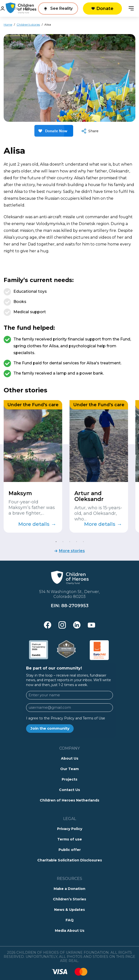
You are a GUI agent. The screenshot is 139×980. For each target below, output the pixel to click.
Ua (16, 8)
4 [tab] (76, 541)
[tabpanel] (33, 466)
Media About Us (70, 931)
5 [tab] (83, 541)
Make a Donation (69, 889)
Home (8, 24)
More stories (72, 551)
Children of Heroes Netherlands (69, 800)
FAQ (70, 920)
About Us (70, 758)
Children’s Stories (69, 899)
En (27, 8)
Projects (69, 779)
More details (37, 524)
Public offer (70, 850)
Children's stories (28, 24)
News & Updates (69, 910)
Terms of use (70, 839)
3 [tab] (69, 541)
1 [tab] (56, 541)
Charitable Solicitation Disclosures (70, 860)
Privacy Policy (70, 829)
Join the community (50, 728)
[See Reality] (58, 9)
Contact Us (69, 790)
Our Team (69, 769)
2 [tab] (63, 541)
